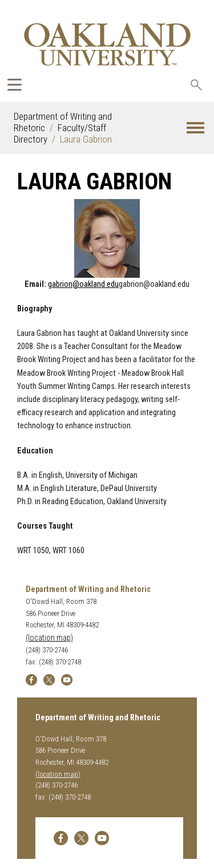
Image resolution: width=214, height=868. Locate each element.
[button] (195, 128)
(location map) (49, 638)
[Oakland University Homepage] (107, 44)
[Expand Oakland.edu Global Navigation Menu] (15, 85)
